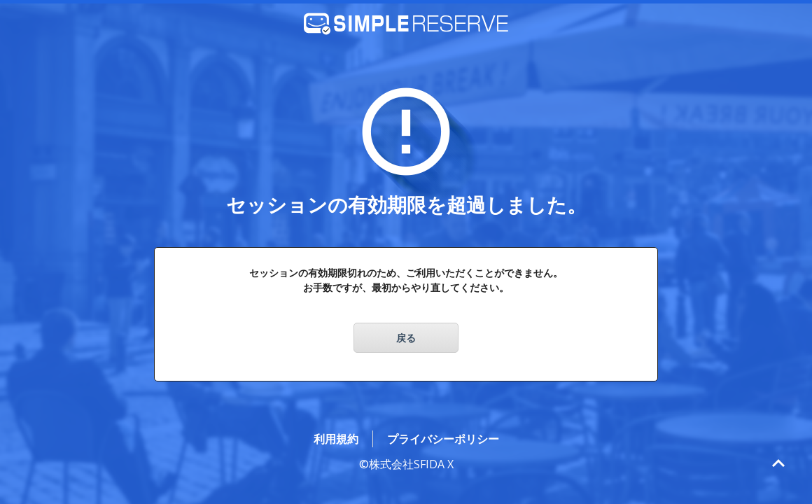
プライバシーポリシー (443, 439)
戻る (406, 338)
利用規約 (336, 439)
